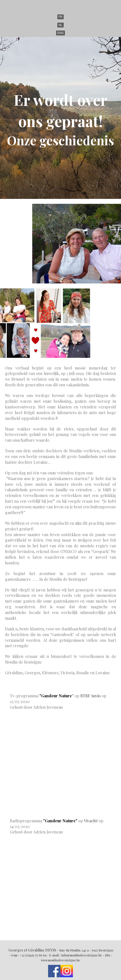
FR (60, 17)
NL (60, 25)
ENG (60, 33)
